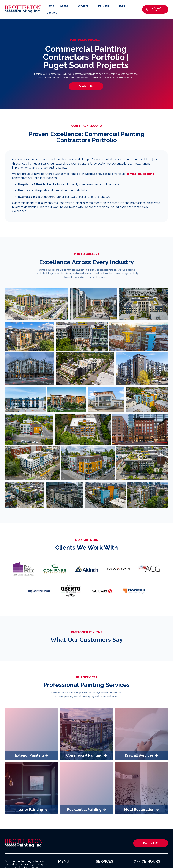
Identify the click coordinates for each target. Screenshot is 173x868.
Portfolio (106, 6)
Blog (122, 6)
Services (85, 6)
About (66, 6)
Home (50, 6)
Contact (52, 13)
